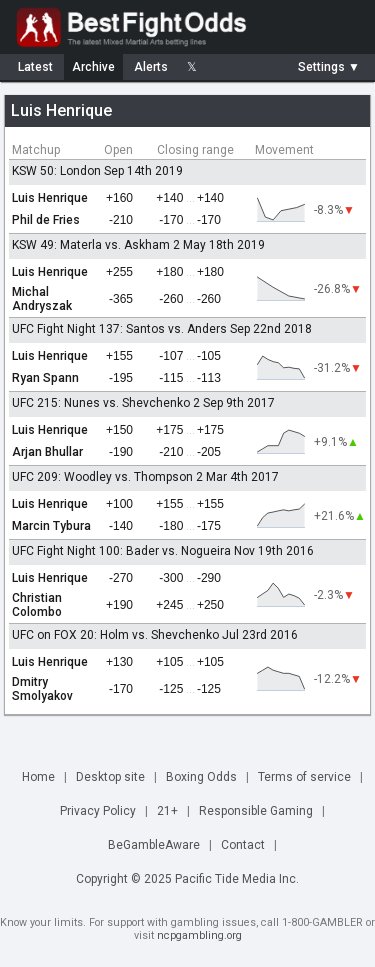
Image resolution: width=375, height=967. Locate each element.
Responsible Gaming (256, 811)
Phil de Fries (46, 220)
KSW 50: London (56, 171)
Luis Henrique (50, 198)
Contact (243, 845)
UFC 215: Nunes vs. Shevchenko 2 (106, 403)
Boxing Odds (201, 777)
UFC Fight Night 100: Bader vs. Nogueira (121, 551)
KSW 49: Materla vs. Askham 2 (96, 245)
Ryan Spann (45, 378)
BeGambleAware (154, 845)
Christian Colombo (37, 605)
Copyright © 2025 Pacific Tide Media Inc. (187, 879)
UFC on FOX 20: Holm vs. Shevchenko (115, 635)
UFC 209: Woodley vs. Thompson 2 (107, 477)
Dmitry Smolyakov (42, 689)
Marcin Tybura (51, 526)
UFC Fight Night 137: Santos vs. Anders (119, 329)
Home (38, 777)
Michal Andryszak (42, 299)
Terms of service (304, 777)
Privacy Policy (98, 811)
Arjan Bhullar (47, 452)
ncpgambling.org (199, 935)
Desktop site (110, 777)
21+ (167, 811)
